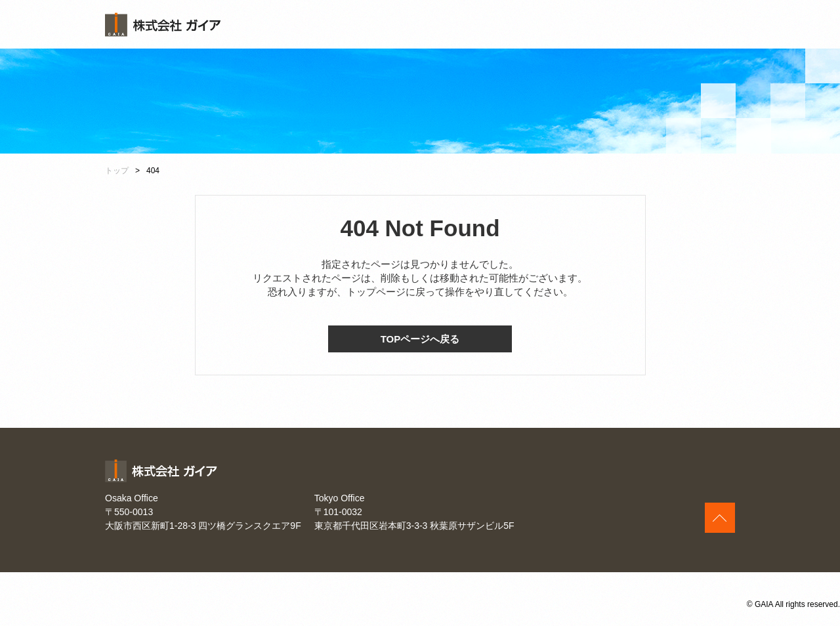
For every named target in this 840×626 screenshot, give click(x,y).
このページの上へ (720, 518)
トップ (117, 171)
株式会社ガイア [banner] (163, 25)
